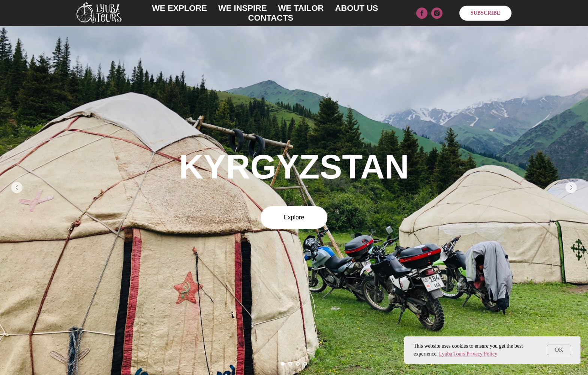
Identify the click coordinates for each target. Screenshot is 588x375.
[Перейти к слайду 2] (290, 364)
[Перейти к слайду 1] (283, 364)
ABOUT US (356, 8)
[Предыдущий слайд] (17, 187)
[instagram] (437, 13)
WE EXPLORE (179, 8)
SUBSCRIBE (485, 13)
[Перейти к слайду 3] (298, 364)
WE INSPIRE (243, 8)
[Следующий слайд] (571, 187)
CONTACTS (271, 18)
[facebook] (422, 13)
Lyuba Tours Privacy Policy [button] (468, 354)
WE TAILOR (301, 8)
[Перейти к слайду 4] (305, 364)
